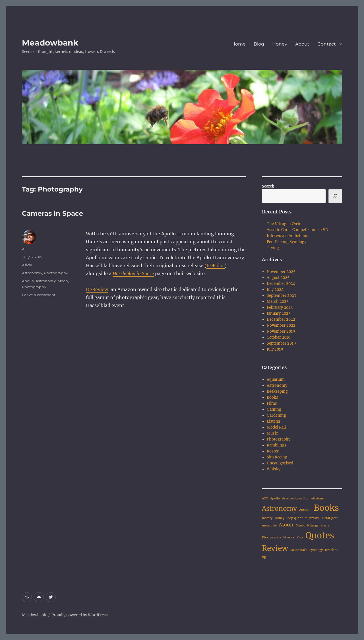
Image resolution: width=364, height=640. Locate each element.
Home (239, 44)
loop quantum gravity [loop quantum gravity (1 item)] (303, 518)
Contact (327, 44)
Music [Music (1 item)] (300, 525)
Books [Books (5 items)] (326, 508)
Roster (273, 451)
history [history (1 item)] (267, 518)
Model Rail (276, 427)
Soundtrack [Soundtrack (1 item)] (299, 550)
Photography (56, 273)
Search (268, 186)
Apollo (28, 281)
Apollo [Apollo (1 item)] (275, 498)
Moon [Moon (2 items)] (286, 525)
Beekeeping (277, 391)
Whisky (274, 469)
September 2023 (281, 296)
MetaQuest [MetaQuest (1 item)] (329, 518)
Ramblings (277, 445)
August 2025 (278, 278)
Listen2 (274, 421)
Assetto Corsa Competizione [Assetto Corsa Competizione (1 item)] (303, 498)
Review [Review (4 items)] (275, 548)
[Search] (335, 196)
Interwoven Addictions (288, 236)
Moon (63, 281)
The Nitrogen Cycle (284, 224)
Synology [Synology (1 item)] (316, 550)
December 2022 (281, 319)
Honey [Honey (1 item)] (280, 518)
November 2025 (281, 272)
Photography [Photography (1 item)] (271, 537)
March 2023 (278, 302)
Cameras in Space (53, 213)
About (302, 44)
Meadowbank (50, 43)
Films (272, 403)
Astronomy (32, 273)
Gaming (274, 409)
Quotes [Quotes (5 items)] (320, 535)
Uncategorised (280, 463)
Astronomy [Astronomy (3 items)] (279, 509)
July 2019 (275, 349)
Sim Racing (277, 457)
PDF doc (216, 266)
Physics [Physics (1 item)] (289, 537)
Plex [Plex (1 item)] (300, 537)
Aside (27, 265)
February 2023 (280, 307)
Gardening (276, 415)
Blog (259, 44)
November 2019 (281, 331)
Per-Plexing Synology (287, 242)
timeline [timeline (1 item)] (332, 550)
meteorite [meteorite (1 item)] (269, 525)
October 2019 (279, 337)
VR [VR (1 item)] (264, 558)
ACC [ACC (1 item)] (265, 498)
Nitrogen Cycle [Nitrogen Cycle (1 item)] (318, 525)
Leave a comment (39, 295)
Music (272, 433)
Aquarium (276, 379)
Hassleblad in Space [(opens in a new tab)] (133, 273)
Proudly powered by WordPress (80, 615)
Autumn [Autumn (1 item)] (305, 510)
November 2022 (281, 325)
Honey (280, 44)
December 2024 (281, 284)
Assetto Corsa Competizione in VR (297, 230)
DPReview (97, 289)
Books (272, 397)
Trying (273, 248)
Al (24, 249)
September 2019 (281, 343)
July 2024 (275, 290)
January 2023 (279, 313)
